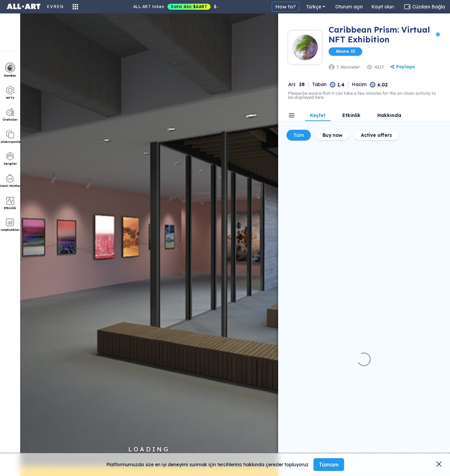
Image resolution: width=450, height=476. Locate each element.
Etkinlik (351, 116)
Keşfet (318, 116)
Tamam (329, 465)
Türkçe (314, 7)
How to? (286, 7)
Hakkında (389, 116)
